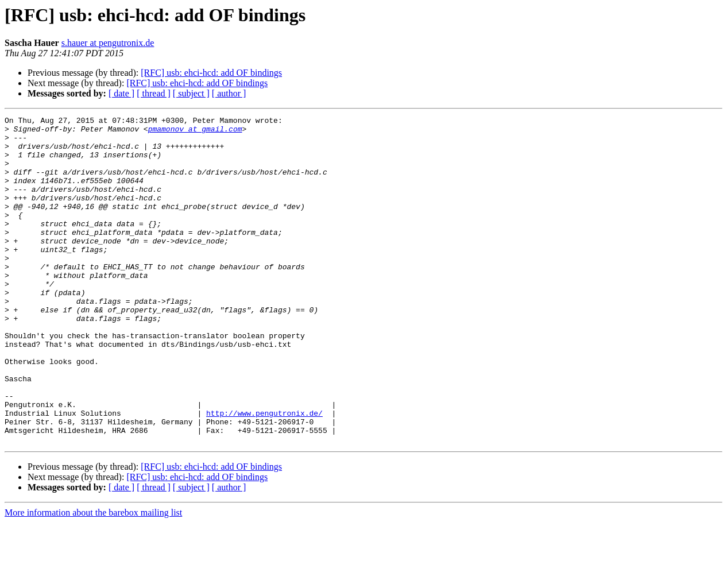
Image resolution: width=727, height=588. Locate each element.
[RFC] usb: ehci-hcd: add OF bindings (211, 73)
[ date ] (121, 93)
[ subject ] (191, 93)
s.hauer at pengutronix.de (108, 43)
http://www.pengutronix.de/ (264, 473)
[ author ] (229, 93)
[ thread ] (154, 93)
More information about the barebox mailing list (93, 578)
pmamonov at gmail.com (195, 132)
